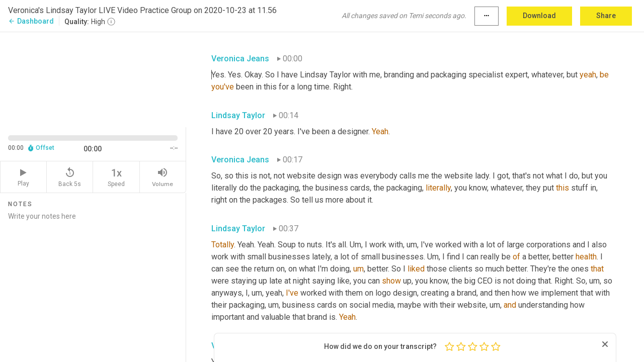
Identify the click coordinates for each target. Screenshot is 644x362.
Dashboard (31, 21)
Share (606, 16)
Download (539, 16)
